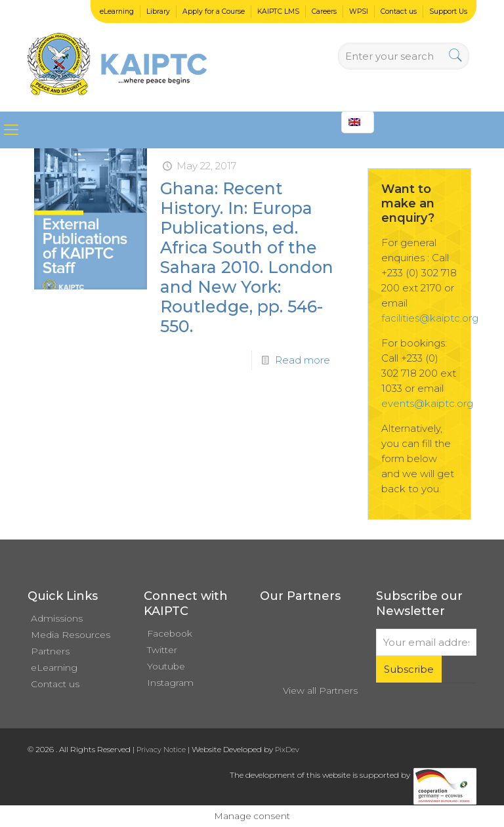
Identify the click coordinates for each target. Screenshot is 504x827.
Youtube (166, 666)
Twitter (162, 650)
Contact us (399, 11)
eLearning (117, 11)
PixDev (287, 750)
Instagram (170, 683)
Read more (303, 360)
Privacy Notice (161, 750)
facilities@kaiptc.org (430, 318)
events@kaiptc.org (427, 403)
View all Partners (320, 690)
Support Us (448, 11)
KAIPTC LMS (278, 11)
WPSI (359, 11)
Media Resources (71, 635)
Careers (324, 11)
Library (158, 11)
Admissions (57, 618)
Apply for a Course (214, 11)
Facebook (170, 633)
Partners (50, 651)
